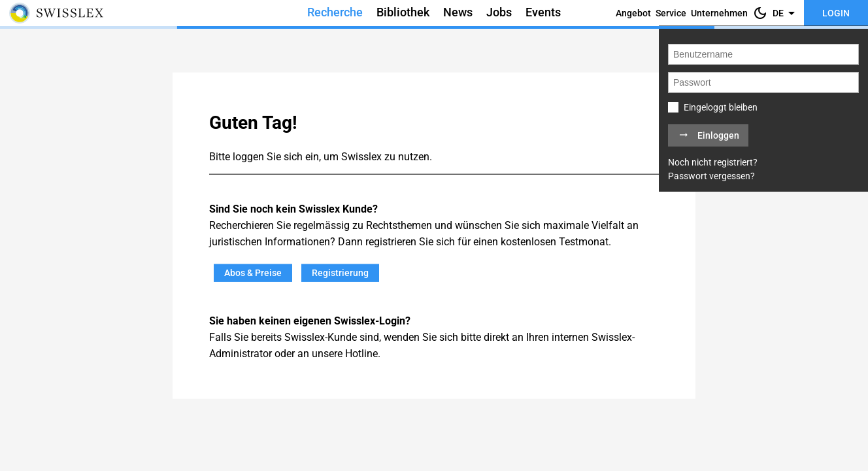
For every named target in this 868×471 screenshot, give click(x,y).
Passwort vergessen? (711, 176)
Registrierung (340, 273)
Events (543, 12)
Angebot (633, 13)
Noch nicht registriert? (713, 162)
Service (671, 13)
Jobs (499, 12)
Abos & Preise (253, 273)
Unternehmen (719, 13)
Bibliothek (403, 12)
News (458, 12)
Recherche (335, 12)
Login (836, 13)
